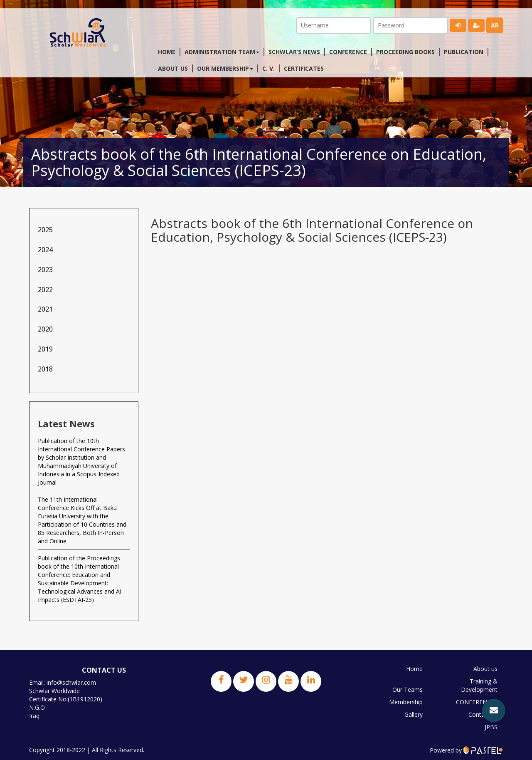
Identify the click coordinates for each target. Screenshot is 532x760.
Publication (464, 52)
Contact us (483, 714)
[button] (494, 710)
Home (167, 52)
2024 (45, 250)
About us (173, 68)
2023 (45, 270)
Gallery (414, 714)
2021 (45, 309)
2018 (45, 369)
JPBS (491, 727)
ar (495, 25)
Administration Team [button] (222, 52)
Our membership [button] (225, 68)
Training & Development (479, 685)
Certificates (304, 68)
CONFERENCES (477, 702)
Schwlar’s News (294, 52)
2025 (45, 230)
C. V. (268, 68)
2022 (45, 290)
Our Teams (408, 689)
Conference (348, 52)
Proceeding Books (405, 52)
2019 (45, 349)
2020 (45, 329)
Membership (406, 702)
